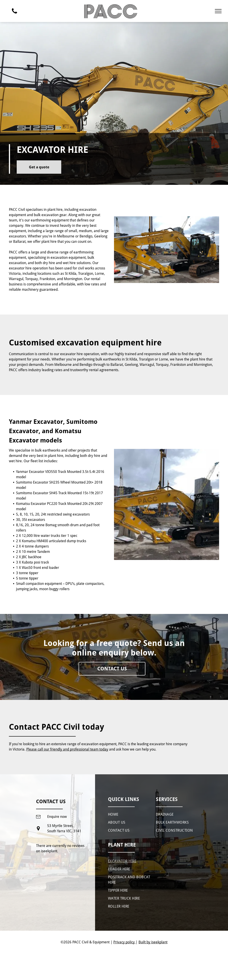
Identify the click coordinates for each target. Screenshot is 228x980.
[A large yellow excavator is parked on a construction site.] (167, 504)
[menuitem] (129, 815)
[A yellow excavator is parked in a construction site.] (167, 250)
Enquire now (57, 817)
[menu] (218, 11)
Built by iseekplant (153, 942)
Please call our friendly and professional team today (67, 749)
